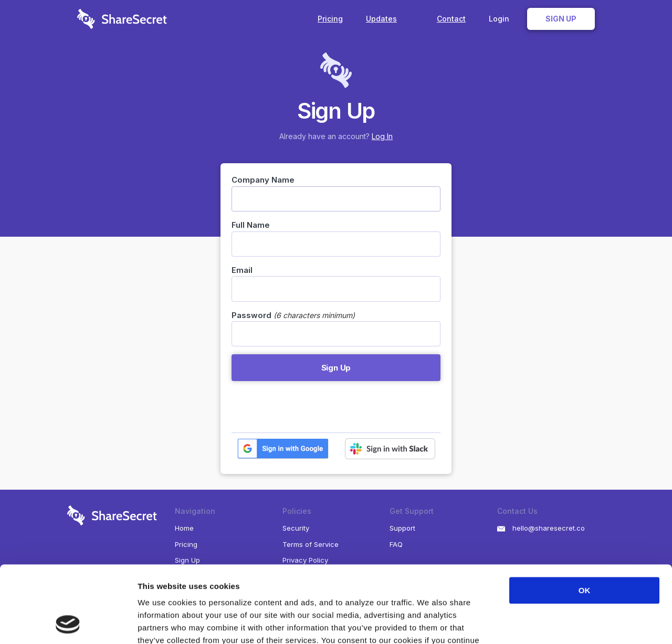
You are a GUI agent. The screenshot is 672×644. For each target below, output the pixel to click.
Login (499, 19)
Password (251, 315)
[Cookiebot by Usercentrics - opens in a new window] (68, 624)
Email (242, 270)
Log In (382, 136)
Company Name (263, 180)
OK (585, 518)
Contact (451, 19)
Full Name (251, 225)
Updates (390, 19)
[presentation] (311, 407)
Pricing (330, 19)
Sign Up (561, 19)
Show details (551, 623)
